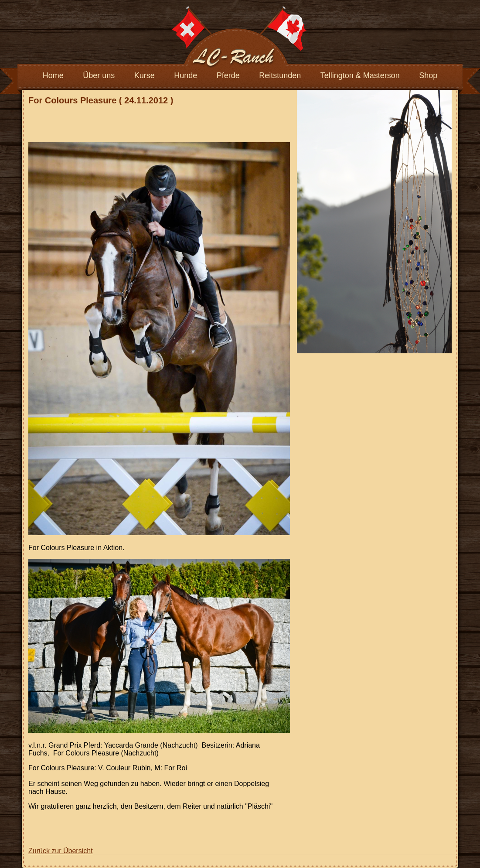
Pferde (228, 75)
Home (53, 75)
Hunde (186, 75)
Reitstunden (280, 75)
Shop (428, 75)
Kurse (145, 75)
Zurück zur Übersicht (61, 851)
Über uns (99, 75)
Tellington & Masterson (360, 75)
